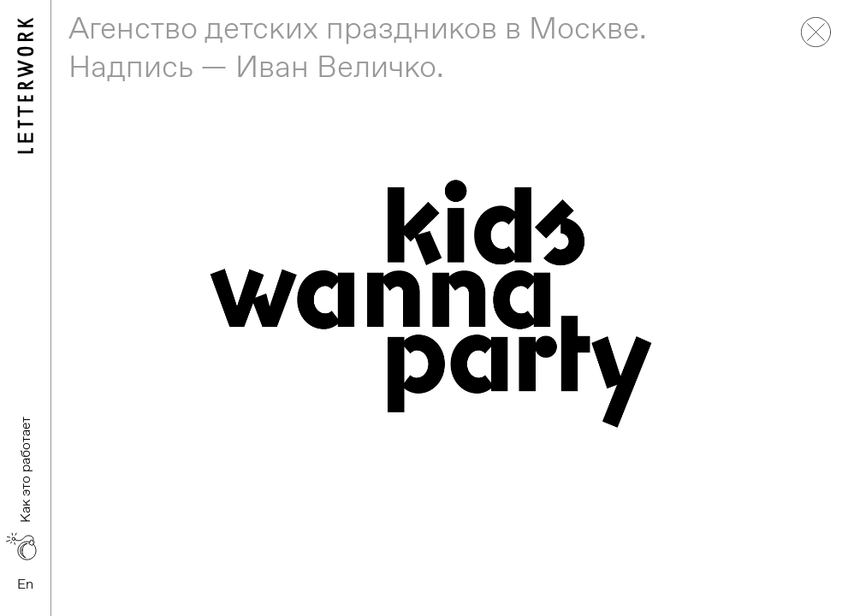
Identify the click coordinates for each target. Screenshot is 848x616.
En (25, 584)
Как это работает (25, 470)
